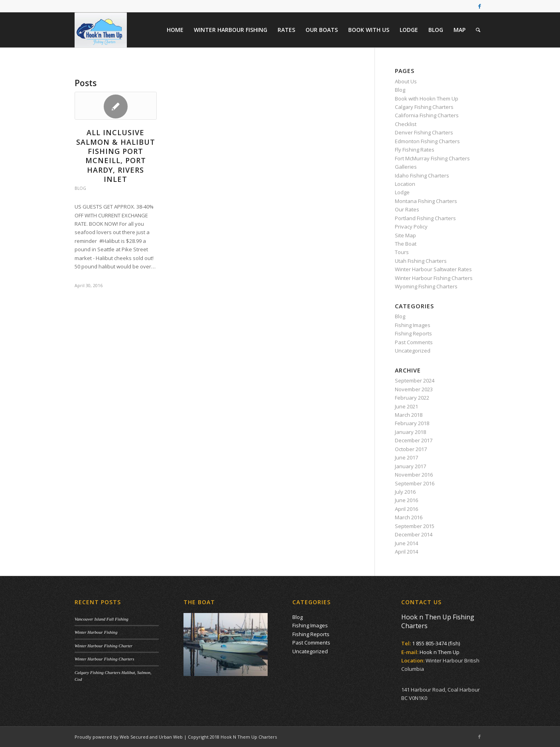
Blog (80, 188)
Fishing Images (413, 325)
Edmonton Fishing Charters (427, 141)
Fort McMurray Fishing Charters (432, 158)
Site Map (405, 235)
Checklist (406, 124)
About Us (406, 81)
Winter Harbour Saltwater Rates (433, 269)
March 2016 (409, 517)
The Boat (406, 244)
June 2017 (406, 457)
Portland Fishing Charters (425, 218)
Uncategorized (413, 351)
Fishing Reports (413, 333)
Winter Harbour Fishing (96, 632)
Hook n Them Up (440, 652)
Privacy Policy (411, 227)
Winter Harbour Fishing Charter (104, 646)
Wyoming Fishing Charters (426, 286)
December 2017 (414, 440)
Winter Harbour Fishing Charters (434, 278)
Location (405, 184)
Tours (402, 252)
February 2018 (412, 423)
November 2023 (414, 389)
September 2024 (415, 380)
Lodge (402, 192)
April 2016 (406, 509)
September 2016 (415, 483)
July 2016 (405, 492)
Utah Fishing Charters (421, 261)
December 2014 (414, 534)
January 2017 (410, 466)
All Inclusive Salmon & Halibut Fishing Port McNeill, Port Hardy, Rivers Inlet (116, 156)
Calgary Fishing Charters (424, 107)
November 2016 (414, 475)
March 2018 (409, 415)
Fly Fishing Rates (415, 150)
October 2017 (411, 449)
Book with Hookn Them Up (427, 99)
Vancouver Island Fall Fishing (102, 619)
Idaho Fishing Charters (422, 175)
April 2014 (406, 552)
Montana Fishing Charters (426, 201)
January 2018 (410, 432)
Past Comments (414, 342)
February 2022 (412, 398)
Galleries (406, 167)
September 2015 (415, 526)
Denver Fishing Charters (424, 132)
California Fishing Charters (427, 115)
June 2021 (406, 406)
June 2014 (406, 543)
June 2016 (406, 500)
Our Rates (407, 209)
